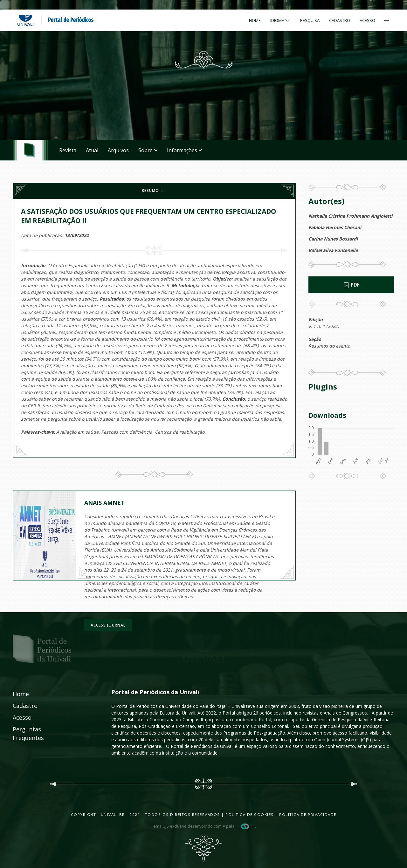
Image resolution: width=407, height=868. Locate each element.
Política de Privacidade (308, 814)
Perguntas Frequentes (21, 733)
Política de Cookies (250, 814)
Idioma (280, 20)
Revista (68, 150)
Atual (92, 150)
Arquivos (118, 150)
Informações (184, 150)
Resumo (154, 191)
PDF (351, 285)
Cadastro (340, 20)
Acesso (367, 20)
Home (255, 20)
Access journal (108, 625)
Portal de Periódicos (71, 20)
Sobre (148, 150)
